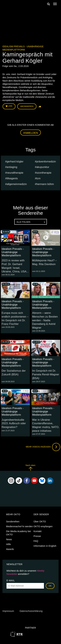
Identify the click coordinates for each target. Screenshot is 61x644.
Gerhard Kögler (15, 162)
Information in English (45, 546)
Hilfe (9, 544)
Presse (37, 536)
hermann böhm (45, 184)
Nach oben (30, 468)
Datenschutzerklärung (31, 611)
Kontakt (37, 531)
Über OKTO (40, 522)
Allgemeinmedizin (17, 184)
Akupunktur (43, 167)
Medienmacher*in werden (20, 526)
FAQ (36, 541)
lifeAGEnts (12, 178)
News (9, 539)
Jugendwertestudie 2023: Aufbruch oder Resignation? (14, 424)
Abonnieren (27, 106)
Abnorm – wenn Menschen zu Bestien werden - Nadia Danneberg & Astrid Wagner (45, 320)
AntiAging (12, 167)
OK (50, 586)
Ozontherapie (44, 173)
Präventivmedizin (46, 162)
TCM (38, 178)
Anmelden (31, 133)
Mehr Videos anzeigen (43, 447)
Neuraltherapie (15, 173)
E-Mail (11, 580)
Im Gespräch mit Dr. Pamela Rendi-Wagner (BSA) (46, 374)
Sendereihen (13, 522)
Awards (10, 549)
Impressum (8, 611)
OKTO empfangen (43, 526)
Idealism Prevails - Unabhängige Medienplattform (13, 252)
